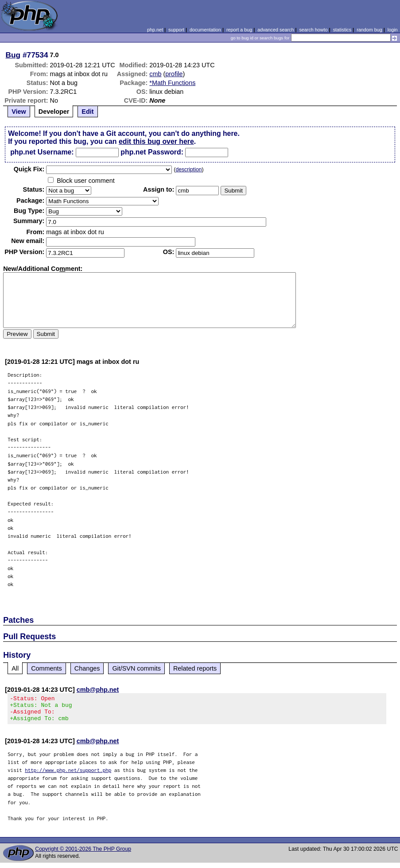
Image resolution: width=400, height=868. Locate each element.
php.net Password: (152, 152)
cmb (155, 74)
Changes (87, 668)
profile (174, 74)
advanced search (276, 30)
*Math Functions (172, 83)
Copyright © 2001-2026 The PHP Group (83, 854)
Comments (47, 668)
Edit (87, 112)
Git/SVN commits (136, 668)
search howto (313, 30)
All (15, 668)
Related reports (195, 668)
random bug (369, 30)
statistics (342, 30)
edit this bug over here (156, 141)
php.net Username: (42, 152)
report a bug (239, 30)
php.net (155, 30)
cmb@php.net (98, 690)
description (188, 170)
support (176, 30)
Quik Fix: (29, 169)
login (393, 30)
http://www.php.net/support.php (68, 775)
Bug (13, 55)
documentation (205, 30)
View (19, 112)
